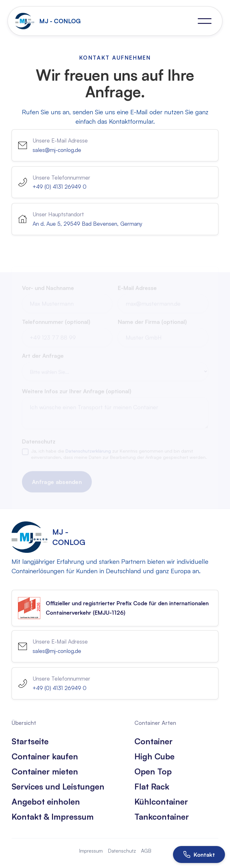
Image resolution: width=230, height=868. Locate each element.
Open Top (153, 771)
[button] (205, 21)
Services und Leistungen (58, 786)
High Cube (154, 756)
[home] (50, 21)
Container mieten (45, 771)
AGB (146, 851)
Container (154, 741)
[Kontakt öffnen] (199, 855)
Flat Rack (152, 786)
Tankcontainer (162, 817)
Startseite (30, 741)
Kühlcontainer (161, 801)
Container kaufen (45, 756)
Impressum (91, 851)
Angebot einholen (46, 801)
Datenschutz (122, 851)
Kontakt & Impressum (53, 817)
